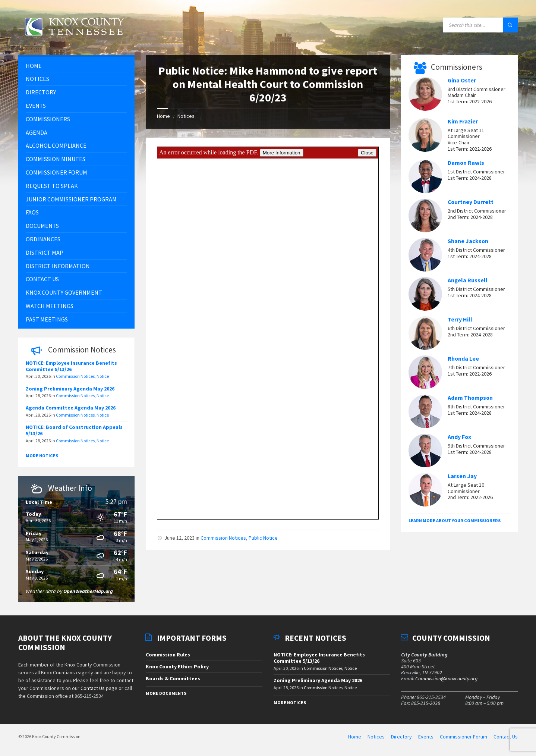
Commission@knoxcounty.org (446, 678)
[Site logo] (74, 40)
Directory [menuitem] (401, 737)
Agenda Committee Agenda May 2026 (71, 408)
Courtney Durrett (471, 202)
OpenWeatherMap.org (88, 591)
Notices (186, 116)
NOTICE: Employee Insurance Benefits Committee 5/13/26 (71, 366)
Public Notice (263, 538)
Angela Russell (468, 280)
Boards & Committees (173, 678)
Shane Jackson (468, 241)
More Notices (42, 456)
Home (163, 116)
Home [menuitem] (355, 737)
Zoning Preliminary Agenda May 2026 (70, 389)
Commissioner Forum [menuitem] (464, 737)
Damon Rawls (466, 163)
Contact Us (93, 688)
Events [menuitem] (426, 737)
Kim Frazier (463, 121)
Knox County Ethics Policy (177, 666)
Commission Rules (168, 655)
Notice (103, 376)
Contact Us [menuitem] (506, 737)
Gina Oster (462, 80)
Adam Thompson (470, 398)
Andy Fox (459, 437)
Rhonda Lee (463, 359)
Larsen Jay (462, 476)
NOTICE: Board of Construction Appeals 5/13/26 (74, 430)
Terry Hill (460, 319)
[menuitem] (76, 66)
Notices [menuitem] (376, 737)
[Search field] (480, 25)
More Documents (166, 693)
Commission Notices (223, 538)
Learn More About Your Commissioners (455, 520)
